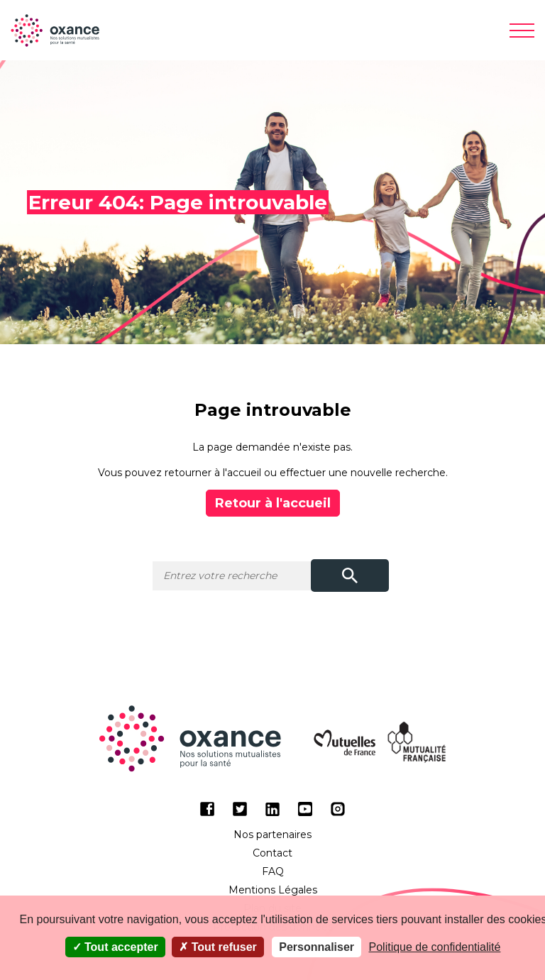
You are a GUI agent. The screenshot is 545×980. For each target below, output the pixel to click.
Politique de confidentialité (435, 947)
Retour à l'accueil (273, 503)
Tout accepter (115, 947)
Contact (272, 853)
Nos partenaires (272, 835)
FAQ (273, 871)
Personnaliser (316, 947)
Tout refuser (218, 947)
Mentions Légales (273, 890)
